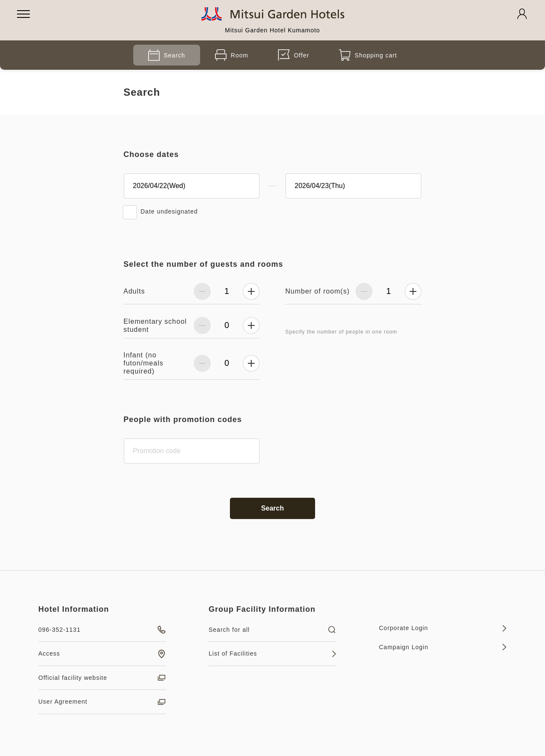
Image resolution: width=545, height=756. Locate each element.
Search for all (272, 630)
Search (167, 55)
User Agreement (102, 702)
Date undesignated (169, 211)
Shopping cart (368, 55)
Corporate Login (443, 628)
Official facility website (102, 678)
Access (102, 654)
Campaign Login (443, 647)
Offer (294, 55)
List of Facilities (272, 654)
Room (232, 55)
